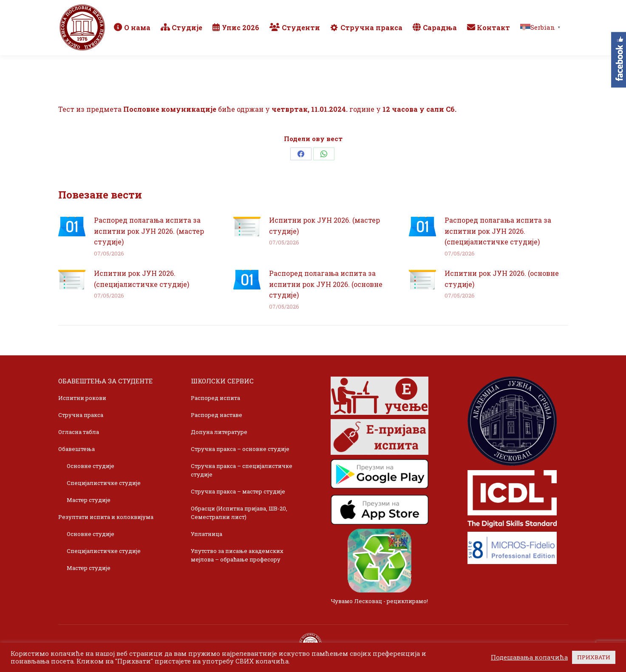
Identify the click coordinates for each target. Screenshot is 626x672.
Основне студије (91, 466)
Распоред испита (215, 398)
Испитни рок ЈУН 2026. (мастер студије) (324, 225)
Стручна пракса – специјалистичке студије (242, 470)
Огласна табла (79, 432)
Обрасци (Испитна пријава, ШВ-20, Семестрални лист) (239, 513)
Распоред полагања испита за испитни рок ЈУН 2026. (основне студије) (326, 284)
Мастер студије (89, 500)
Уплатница (207, 534)
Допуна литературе (219, 432)
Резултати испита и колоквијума (106, 517)
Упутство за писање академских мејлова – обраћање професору (237, 555)
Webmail (446, 9)
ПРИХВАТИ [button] (594, 657)
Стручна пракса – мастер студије (238, 491)
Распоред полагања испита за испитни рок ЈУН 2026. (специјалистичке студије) (498, 231)
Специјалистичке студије (104, 483)
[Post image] (72, 227)
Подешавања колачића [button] (529, 658)
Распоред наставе (217, 415)
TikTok (537, 9)
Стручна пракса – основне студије (240, 449)
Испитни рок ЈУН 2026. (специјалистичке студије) (142, 279)
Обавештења (76, 449)
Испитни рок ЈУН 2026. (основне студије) (502, 279)
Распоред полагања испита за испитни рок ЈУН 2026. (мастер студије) (149, 231)
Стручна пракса (81, 415)
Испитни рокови (82, 398)
